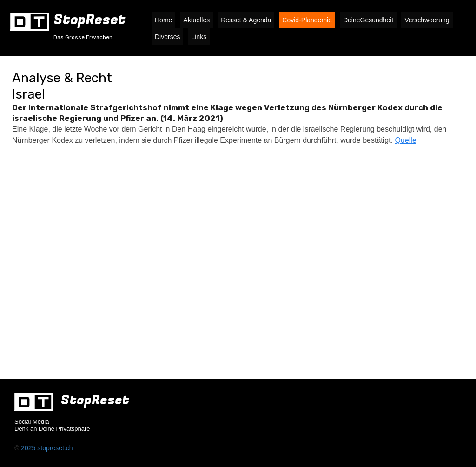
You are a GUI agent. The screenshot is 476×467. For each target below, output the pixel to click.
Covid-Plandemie (307, 20)
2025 (29, 448)
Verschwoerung (427, 20)
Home (163, 20)
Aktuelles (196, 20)
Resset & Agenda (246, 20)
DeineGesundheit (368, 20)
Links (199, 37)
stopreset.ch (55, 448)
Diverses (167, 37)
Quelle (406, 140)
